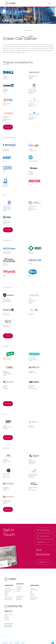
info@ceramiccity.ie (8, 625)
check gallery (8, 127)
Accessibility (17, 643)
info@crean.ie (19, 598)
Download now (43, 562)
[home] (10, 3)
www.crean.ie (19, 599)
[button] (49, 3)
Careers (23, 643)
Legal (11, 643)
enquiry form (41, 542)
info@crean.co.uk (45, 530)
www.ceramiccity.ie (8, 627)
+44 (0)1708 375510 (45, 536)
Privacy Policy (5, 643)
